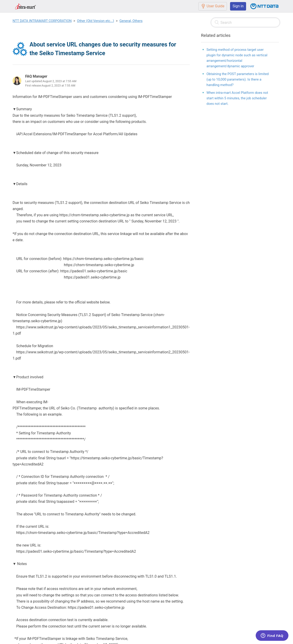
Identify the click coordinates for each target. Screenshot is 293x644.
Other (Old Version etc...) (95, 21)
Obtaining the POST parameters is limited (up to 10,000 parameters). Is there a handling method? (238, 79)
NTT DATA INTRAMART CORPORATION (42, 21)
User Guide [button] (213, 6)
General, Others (131, 21)
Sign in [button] (238, 6)
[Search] (245, 22)
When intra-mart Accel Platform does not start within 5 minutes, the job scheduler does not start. (237, 98)
